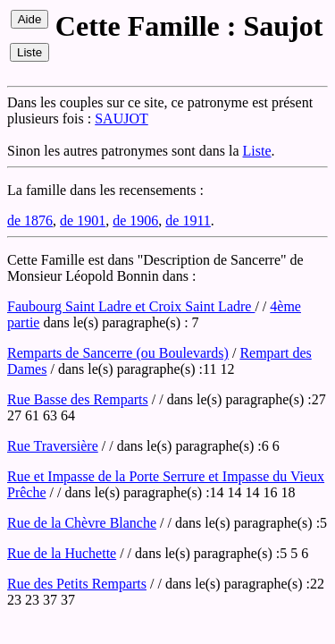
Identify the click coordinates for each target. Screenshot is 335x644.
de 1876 (30, 220)
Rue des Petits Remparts (77, 584)
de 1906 (135, 220)
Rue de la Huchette (62, 553)
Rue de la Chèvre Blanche (82, 523)
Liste (257, 151)
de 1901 (83, 220)
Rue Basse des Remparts (78, 399)
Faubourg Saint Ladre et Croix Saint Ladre (131, 306)
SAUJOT (121, 119)
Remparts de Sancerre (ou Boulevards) (118, 353)
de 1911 (188, 220)
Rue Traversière (53, 446)
